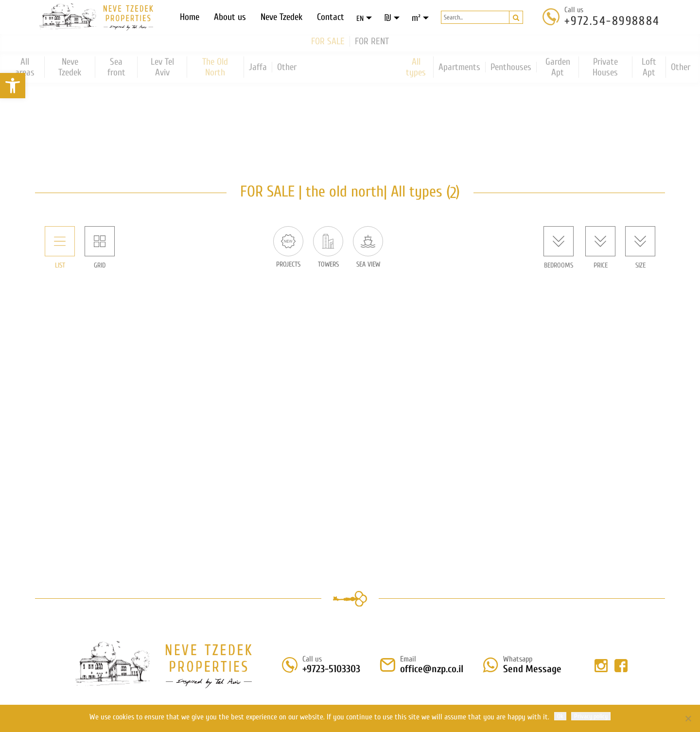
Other (287, 66)
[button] (13, 86)
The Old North (215, 66)
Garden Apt (558, 66)
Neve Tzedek (281, 17)
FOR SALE (328, 40)
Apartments (459, 66)
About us (230, 17)
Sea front (116, 66)
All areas (25, 66)
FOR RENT (372, 40)
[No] (688, 718)
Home (190, 17)
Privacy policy (591, 716)
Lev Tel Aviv (162, 66)
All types (416, 66)
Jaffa (258, 66)
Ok (560, 716)
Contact (331, 17)
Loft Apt (649, 66)
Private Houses (605, 66)
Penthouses (511, 66)
